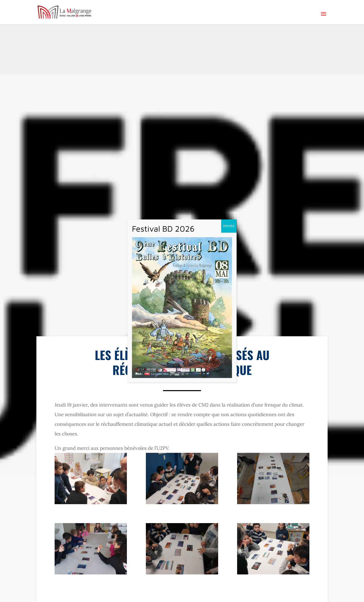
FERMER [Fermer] (229, 226)
